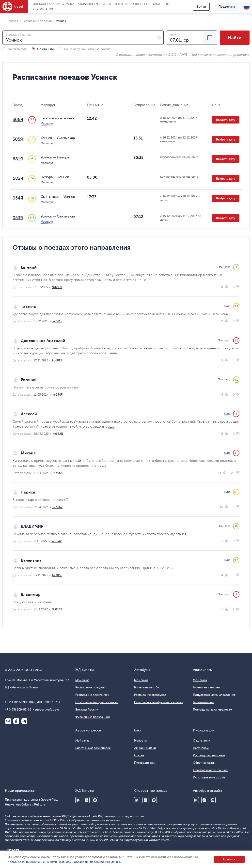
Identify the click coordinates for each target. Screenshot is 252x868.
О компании (44, 9)
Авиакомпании (203, 702)
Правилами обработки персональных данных (89, 862)
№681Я (57, 321)
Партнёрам (201, 748)
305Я (18, 139)
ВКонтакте (8, 721)
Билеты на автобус (147, 687)
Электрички (113, 4)
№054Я (57, 395)
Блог (157, 4)
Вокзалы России (87, 710)
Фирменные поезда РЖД (93, 717)
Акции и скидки (145, 748)
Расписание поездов (90, 687)
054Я (18, 198)
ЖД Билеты (42, 4)
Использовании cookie (24, 862)
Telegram (24, 721)
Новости (140, 741)
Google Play (78, 800)
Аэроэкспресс (138, 4)
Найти (235, 38)
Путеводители (144, 763)
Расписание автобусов (150, 695)
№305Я (57, 473)
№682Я (57, 287)
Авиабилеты (88, 4)
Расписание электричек (92, 695)
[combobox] (83, 38)
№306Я (57, 507)
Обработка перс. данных (210, 770)
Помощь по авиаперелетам (213, 710)
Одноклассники (16, 721)
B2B (169, 4)
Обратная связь (204, 763)
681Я (18, 159)
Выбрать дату (226, 120)
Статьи (139, 755)
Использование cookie (209, 777)
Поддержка (227, 7)
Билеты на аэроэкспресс (93, 748)
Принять (229, 859)
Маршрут (47, 124)
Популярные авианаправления (214, 695)
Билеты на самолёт (207, 687)
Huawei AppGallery (87, 800)
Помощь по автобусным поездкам (159, 702)
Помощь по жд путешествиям (97, 702)
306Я (18, 120)
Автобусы (65, 4)
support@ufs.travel (48, 710)
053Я (18, 218)
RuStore (95, 800)
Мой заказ (82, 680)
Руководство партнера (209, 755)
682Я (18, 178)
